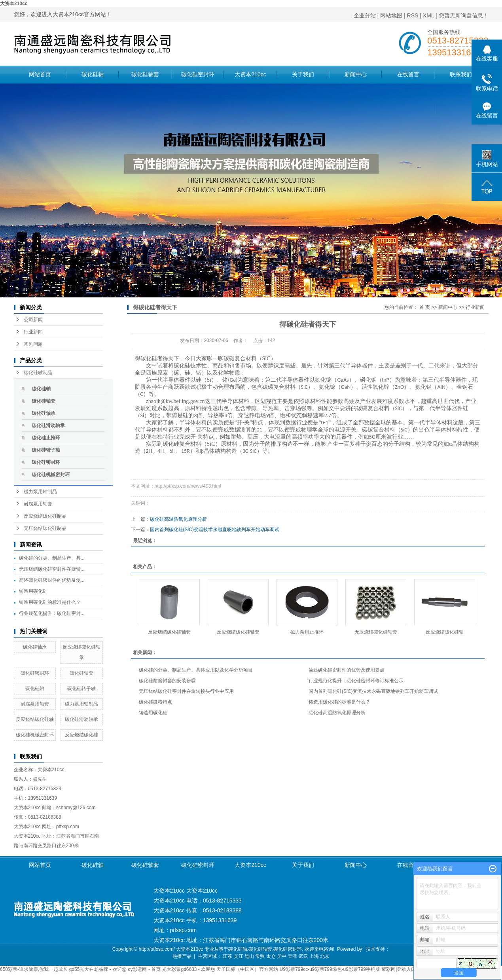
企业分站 (365, 15)
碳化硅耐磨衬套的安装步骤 (167, 681)
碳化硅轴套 (145, 74)
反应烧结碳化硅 (81, 735)
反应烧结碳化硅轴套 (169, 632)
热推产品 (182, 956)
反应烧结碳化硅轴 (35, 719)
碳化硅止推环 (46, 438)
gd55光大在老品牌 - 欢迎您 (98, 969)
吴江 (239, 956)
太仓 (271, 956)
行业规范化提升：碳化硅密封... (52, 613)
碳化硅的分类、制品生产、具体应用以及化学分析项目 (196, 670)
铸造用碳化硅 (33, 591)
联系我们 (461, 74)
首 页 (425, 307)
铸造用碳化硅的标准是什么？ (50, 602)
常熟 (260, 956)
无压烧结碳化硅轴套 (376, 632)
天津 (292, 956)
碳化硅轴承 (44, 413)
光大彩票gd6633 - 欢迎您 (188, 969)
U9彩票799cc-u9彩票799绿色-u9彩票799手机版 (330, 969)
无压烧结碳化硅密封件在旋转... (52, 569)
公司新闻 (33, 320)
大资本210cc (14, 4)
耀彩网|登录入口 (399, 969)
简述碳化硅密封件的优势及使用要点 (347, 670)
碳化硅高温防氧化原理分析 (178, 519)
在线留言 (408, 74)
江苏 (227, 956)
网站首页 (40, 74)
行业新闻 (33, 332)
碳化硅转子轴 (46, 450)
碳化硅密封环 (198, 74)
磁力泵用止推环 (307, 632)
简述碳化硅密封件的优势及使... (52, 580)
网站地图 (391, 15)
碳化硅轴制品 (38, 373)
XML (428, 15)
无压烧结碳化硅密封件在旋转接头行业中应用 (186, 691)
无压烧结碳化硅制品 (45, 528)
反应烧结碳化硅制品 (45, 516)
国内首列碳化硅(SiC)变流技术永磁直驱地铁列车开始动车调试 (215, 530)
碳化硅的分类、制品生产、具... (52, 558)
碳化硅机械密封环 (51, 475)
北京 (325, 956)
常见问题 (33, 344)
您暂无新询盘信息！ (464, 15)
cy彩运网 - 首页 (144, 969)
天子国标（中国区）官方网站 (247, 969)
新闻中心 (356, 74)
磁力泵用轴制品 (40, 492)
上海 (314, 956)
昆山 (249, 956)
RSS (413, 15)
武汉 (303, 956)
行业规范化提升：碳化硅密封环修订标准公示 (356, 681)
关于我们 (303, 74)
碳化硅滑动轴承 (48, 426)
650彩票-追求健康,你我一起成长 (34, 969)
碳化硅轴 (93, 74)
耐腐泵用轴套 (38, 504)
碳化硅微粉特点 (155, 702)
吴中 (282, 956)
